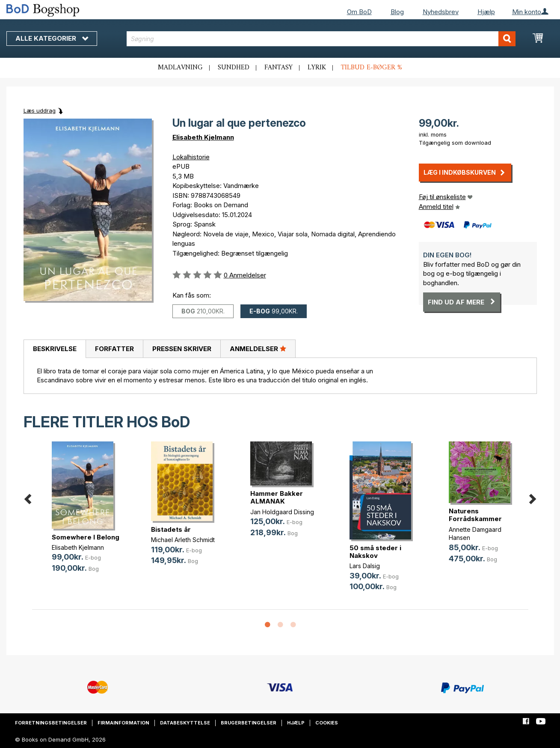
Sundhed (234, 68)
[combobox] (321, 39)
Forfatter (114, 349)
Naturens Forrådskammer (475, 515)
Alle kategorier (52, 38)
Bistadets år (171, 529)
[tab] (55, 349)
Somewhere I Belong (86, 537)
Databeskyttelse (185, 723)
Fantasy (279, 68)
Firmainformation (123, 723)
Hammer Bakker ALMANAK (277, 497)
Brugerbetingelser (249, 723)
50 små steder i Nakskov (375, 552)
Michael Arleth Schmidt (183, 540)
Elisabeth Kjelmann (203, 137)
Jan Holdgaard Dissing (282, 512)
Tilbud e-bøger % (372, 68)
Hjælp (486, 12)
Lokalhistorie (191, 157)
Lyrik (317, 68)
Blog (397, 12)
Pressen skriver (182, 349)
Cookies (327, 723)
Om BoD (359, 12)
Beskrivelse (55, 349)
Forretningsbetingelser (51, 723)
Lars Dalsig (365, 566)
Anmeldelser (258, 349)
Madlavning (180, 68)
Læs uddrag (40, 110)
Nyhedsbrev (441, 12)
